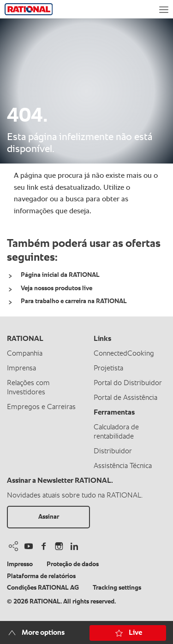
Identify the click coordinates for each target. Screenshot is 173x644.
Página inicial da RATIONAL (60, 275)
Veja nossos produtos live (57, 288)
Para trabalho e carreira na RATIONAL (74, 301)
